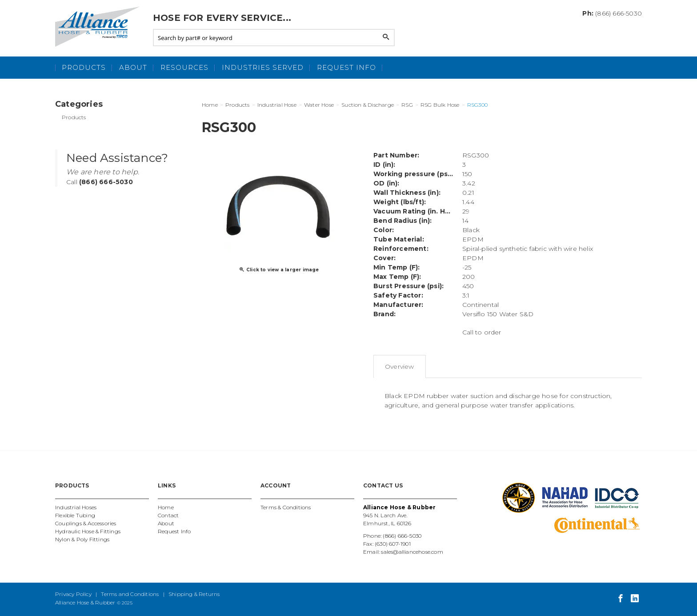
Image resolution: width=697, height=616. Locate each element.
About (133, 67)
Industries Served (263, 67)
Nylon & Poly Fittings (82, 539)
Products (84, 67)
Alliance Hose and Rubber (100, 27)
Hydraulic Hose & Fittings (88, 531)
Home (166, 507)
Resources (184, 67)
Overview (400, 366)
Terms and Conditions (130, 594)
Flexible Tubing (75, 515)
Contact (168, 515)
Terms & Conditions (286, 507)
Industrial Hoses (76, 507)
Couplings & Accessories (86, 523)
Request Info (346, 67)
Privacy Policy (73, 594)
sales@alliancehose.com (412, 552)
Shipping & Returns (194, 594)
